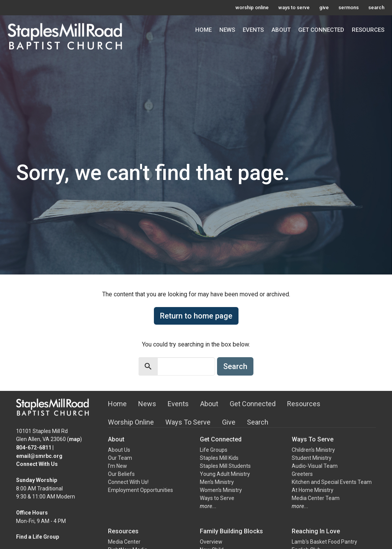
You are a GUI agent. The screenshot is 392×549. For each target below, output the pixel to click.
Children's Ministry (313, 450)
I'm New (118, 466)
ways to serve (294, 7)
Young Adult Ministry (225, 474)
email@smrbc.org (39, 456)
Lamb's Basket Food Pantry (324, 542)
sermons (349, 7)
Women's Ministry (221, 490)
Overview (211, 542)
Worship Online (131, 422)
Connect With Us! (128, 482)
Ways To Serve (188, 422)
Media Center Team (316, 498)
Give (229, 422)
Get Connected (321, 30)
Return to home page (196, 316)
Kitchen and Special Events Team (332, 482)
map (74, 439)
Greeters (302, 474)
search (376, 7)
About (281, 30)
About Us (119, 450)
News (227, 30)
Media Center (124, 542)
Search (235, 366)
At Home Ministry (313, 490)
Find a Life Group (38, 537)
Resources (368, 30)
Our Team (120, 458)
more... (208, 506)
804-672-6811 (34, 448)
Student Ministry (312, 458)
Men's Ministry (217, 482)
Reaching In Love (316, 531)
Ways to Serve (217, 498)
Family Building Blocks (231, 531)
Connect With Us (37, 464)
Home (203, 30)
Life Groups (214, 450)
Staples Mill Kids (219, 458)
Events (253, 30)
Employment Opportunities (140, 490)
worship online (252, 7)
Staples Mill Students (225, 466)
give (324, 7)
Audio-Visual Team (315, 466)
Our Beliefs (121, 474)
